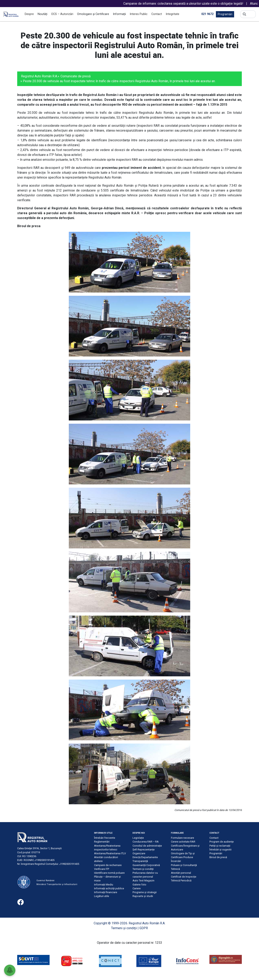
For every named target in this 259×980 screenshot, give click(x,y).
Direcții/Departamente (145, 857)
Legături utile (102, 896)
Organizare (139, 853)
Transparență (140, 861)
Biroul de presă (218, 857)
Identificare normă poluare (109, 873)
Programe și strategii (145, 892)
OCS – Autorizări (62, 14)
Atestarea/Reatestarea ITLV (110, 853)
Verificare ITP (102, 869)
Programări (225, 14)
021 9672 (207, 14)
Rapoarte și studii (143, 896)
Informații (119, 14)
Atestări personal (181, 873)
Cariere (137, 888)
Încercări (176, 861)
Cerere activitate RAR (183, 842)
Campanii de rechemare (108, 865)
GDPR (144, 928)
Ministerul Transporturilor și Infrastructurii (57, 884)
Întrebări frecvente (105, 838)
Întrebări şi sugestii (220, 850)
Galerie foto (139, 885)
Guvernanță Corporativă (146, 865)
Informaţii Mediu (104, 885)
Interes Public (139, 14)
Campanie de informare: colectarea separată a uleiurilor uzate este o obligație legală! (187, 4)
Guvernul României (45, 881)
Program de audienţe (222, 842)
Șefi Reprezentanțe (144, 850)
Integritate (172, 14)
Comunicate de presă (76, 76)
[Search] (251, 14)
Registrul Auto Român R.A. (39, 76)
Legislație (138, 838)
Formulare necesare (183, 838)
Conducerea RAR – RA (146, 842)
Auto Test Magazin (143, 881)
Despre (29, 14)
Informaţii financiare (106, 892)
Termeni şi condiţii (143, 869)
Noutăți (42, 14)
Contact (157, 14)
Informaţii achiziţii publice (109, 888)
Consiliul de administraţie (147, 846)
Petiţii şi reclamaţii (220, 846)
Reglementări (102, 842)
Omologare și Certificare (93, 14)
